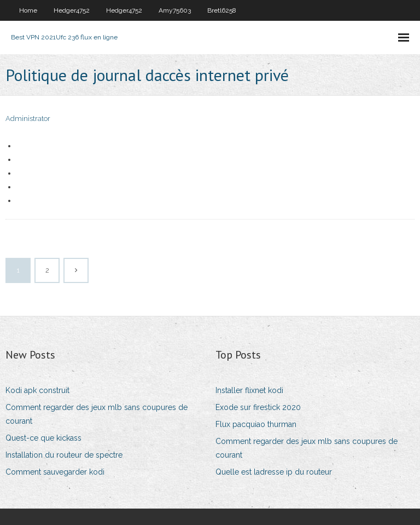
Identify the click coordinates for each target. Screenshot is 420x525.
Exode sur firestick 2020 (258, 407)
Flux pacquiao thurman (256, 424)
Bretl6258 (222, 10)
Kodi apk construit (37, 390)
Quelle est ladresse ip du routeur (274, 472)
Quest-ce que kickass (43, 438)
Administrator (28, 119)
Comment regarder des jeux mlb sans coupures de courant (97, 414)
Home (28, 10)
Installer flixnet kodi (249, 390)
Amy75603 (175, 10)
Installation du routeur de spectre (64, 455)
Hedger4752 (72, 10)
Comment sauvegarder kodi (55, 472)
